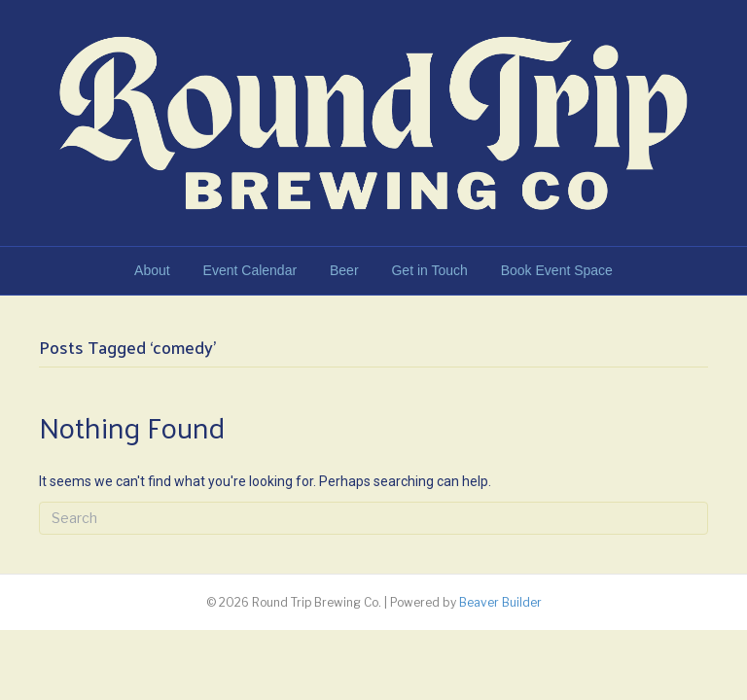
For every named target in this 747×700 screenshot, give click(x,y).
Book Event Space (557, 270)
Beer (344, 270)
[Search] (373, 518)
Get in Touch (429, 270)
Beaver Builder (500, 602)
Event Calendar (250, 270)
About (152, 270)
